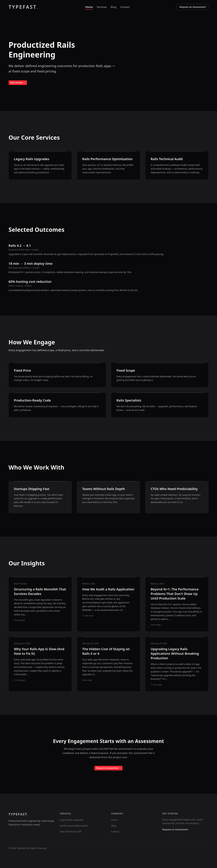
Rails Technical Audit (71, 832)
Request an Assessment (193, 7)
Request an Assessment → (109, 768)
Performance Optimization (74, 826)
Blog (113, 7)
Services (102, 7)
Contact (125, 7)
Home (89, 7)
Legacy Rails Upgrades (72, 820)
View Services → (18, 83)
